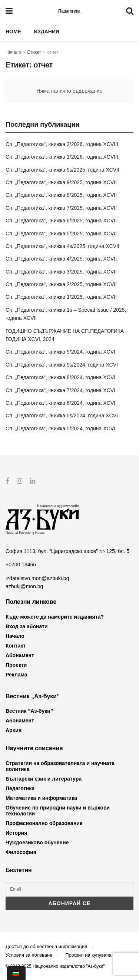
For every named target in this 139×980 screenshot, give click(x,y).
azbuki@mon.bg (24, 586)
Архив (14, 730)
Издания (47, 32)
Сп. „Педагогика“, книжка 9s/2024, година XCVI (62, 365)
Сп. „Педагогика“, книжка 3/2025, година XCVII (61, 272)
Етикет (34, 52)
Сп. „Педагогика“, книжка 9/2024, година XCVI (60, 352)
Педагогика (69, 11)
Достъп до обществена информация (46, 946)
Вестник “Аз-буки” (29, 711)
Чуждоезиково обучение (37, 842)
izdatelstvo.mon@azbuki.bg (37, 578)
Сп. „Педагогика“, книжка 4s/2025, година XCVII (62, 246)
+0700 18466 (21, 565)
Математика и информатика (41, 798)
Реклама (16, 675)
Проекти (16, 665)
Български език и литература (44, 778)
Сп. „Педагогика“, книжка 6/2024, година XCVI (60, 403)
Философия (21, 852)
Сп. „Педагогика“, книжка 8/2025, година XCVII (61, 195)
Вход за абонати (27, 626)
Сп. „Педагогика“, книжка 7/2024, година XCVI (60, 390)
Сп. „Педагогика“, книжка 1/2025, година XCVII (61, 297)
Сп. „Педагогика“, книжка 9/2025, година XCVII (61, 182)
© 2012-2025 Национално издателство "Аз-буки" (55, 966)
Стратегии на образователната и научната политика (60, 766)
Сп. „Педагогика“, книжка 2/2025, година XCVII (61, 284)
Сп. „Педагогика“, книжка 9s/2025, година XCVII (62, 170)
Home (13, 32)
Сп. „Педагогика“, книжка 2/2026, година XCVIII (62, 144)
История (16, 832)
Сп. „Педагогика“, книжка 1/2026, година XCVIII (62, 157)
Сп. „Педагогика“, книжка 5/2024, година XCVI (60, 428)
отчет (53, 52)
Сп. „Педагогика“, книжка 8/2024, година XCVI (60, 377)
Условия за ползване (29, 955)
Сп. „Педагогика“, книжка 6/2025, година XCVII (61, 221)
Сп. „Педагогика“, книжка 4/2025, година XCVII (61, 259)
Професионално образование (44, 823)
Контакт (16, 646)
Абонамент (20, 655)
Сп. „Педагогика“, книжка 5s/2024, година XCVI (62, 415)
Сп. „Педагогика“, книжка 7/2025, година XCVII (61, 208)
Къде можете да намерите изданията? (55, 617)
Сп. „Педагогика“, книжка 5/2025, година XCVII (61, 234)
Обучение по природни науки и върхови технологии (58, 810)
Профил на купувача (88, 955)
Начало (13, 52)
